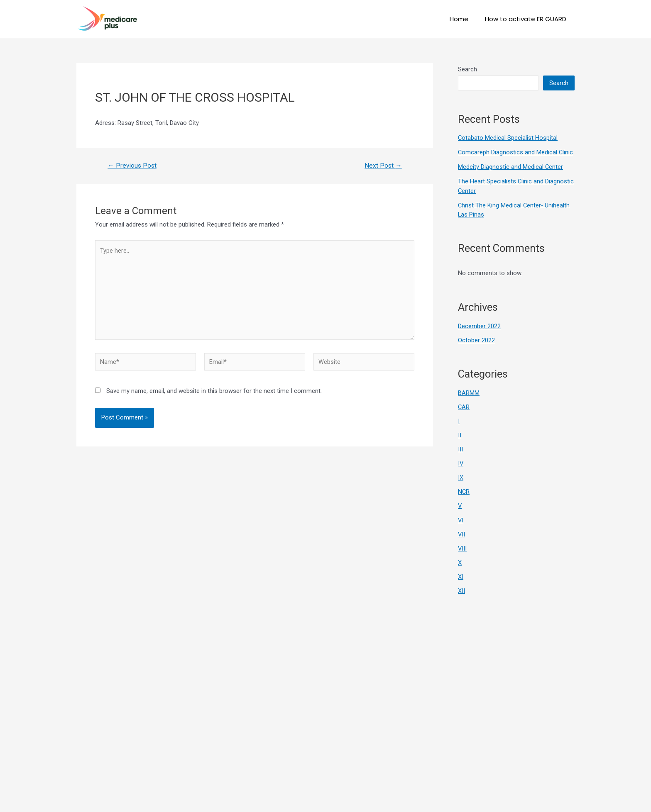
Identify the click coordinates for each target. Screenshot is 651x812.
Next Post (383, 166)
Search (467, 69)
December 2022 (479, 325)
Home (465, 19)
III (460, 448)
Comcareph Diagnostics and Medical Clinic (516, 152)
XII (461, 588)
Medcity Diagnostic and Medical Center (511, 166)
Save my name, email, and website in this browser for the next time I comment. (214, 394)
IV (461, 462)
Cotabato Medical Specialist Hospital (508, 138)
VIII (463, 546)
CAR (464, 406)
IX (461, 475)
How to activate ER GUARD (528, 19)
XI (461, 574)
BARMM (469, 392)
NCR (464, 490)
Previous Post (133, 166)
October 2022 (476, 339)
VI (461, 518)
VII (462, 532)
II (460, 434)
